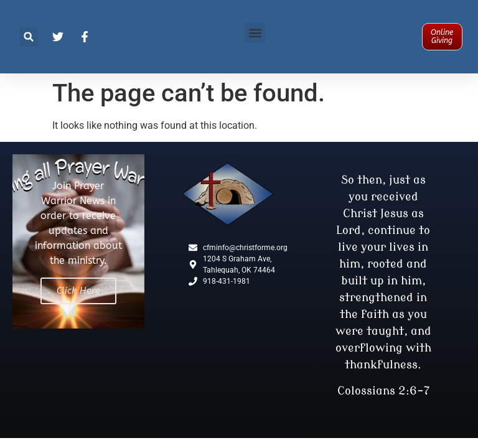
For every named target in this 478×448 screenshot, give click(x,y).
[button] (29, 37)
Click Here (78, 291)
